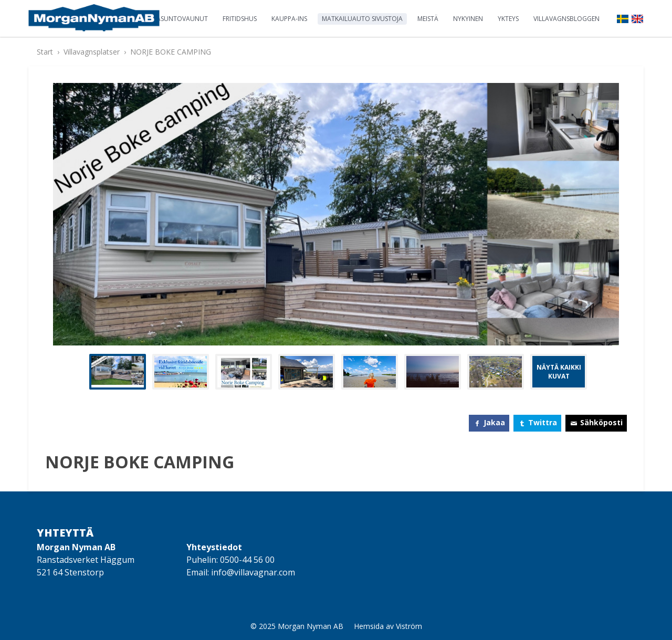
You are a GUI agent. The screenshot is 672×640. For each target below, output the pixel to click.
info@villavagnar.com (253, 572)
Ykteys (508, 19)
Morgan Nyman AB (311, 626)
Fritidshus (240, 19)
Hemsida (369, 626)
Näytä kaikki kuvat (559, 372)
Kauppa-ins (289, 19)
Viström (409, 626)
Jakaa (494, 422)
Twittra (543, 422)
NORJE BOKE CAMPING (171, 52)
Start (45, 52)
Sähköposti (601, 422)
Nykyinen (468, 19)
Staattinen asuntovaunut (163, 19)
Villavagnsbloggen (566, 19)
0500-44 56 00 (247, 560)
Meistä (428, 19)
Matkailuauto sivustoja (362, 19)
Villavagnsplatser (92, 52)
